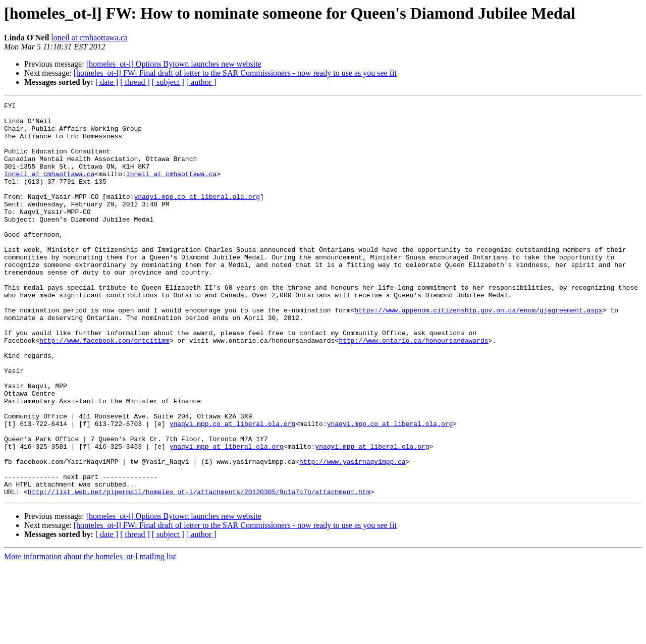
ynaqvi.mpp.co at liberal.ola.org (197, 216)
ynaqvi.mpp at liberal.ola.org (227, 516)
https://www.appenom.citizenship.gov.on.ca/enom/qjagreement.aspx (478, 352)
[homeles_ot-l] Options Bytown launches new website (174, 64)
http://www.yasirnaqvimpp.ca (353, 534)
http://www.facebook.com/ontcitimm (104, 389)
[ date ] (107, 82)
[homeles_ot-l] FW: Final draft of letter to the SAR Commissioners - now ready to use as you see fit (235, 73)
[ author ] (201, 82)
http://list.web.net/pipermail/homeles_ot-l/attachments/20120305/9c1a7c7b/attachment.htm (199, 570)
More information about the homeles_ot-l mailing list (90, 635)
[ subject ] (168, 82)
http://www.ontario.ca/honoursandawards (413, 389)
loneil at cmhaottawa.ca (89, 38)
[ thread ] (135, 82)
